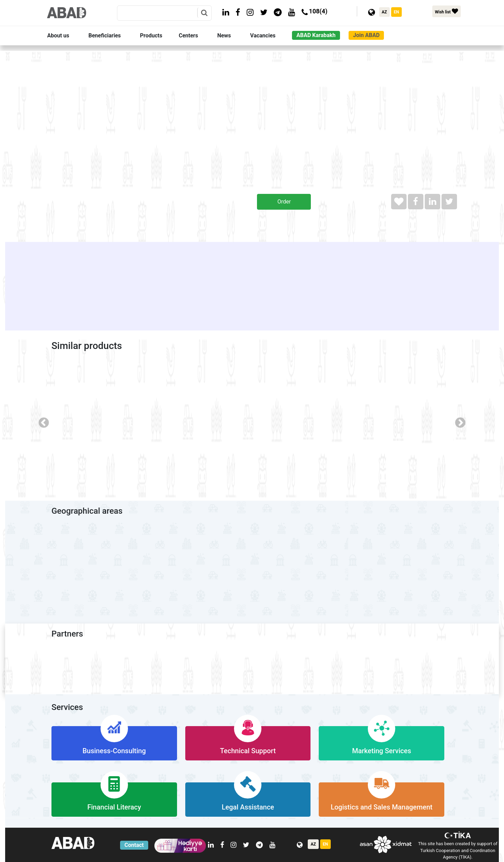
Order (284, 202)
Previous (41, 421)
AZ (384, 12)
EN (396, 12)
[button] (66, 36)
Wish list (447, 11)
